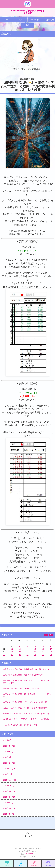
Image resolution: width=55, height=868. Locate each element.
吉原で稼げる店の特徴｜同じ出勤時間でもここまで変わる (27, 695)
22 (35, 652)
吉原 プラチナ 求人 (28, 4)
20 (20, 652)
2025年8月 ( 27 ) (10, 797)
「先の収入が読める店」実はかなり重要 (20, 725)
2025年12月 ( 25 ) (10, 774)
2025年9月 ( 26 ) (10, 791)
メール (48, 863)
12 (12, 649)
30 (43, 655)
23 (43, 652)
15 (35, 649)
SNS (7, 863)
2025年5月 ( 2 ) (9, 814)
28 (27, 655)
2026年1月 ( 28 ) (10, 769)
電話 (21, 863)
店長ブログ (34, 20)
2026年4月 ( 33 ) (10, 752)
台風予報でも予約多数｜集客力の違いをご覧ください (26, 669)
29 (35, 655)
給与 (21, 20)
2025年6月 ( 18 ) (10, 808)
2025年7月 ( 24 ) (10, 803)
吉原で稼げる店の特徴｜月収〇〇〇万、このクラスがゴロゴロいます (27, 682)
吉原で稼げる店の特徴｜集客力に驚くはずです (23, 675)
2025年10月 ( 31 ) (10, 786)
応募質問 (34, 863)
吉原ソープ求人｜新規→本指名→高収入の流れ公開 (25, 708)
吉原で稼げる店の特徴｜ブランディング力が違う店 (25, 702)
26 (12, 655)
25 (4, 655)
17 (51, 649)
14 (27, 649)
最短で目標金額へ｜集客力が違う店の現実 (21, 689)
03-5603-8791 (30, 854)
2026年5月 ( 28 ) (10, 746)
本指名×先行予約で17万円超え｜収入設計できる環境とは (27, 719)
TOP (7, 20)
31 (51, 655)
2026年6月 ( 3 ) (9, 740)
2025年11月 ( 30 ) (10, 780)
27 (20, 655)
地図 (28, 25)
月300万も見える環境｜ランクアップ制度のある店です (26, 714)
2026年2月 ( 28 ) (10, 763)
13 (20, 649)
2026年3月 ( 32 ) (10, 757)
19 (12, 652)
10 (51, 646)
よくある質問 (48, 20)
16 (43, 649)
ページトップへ (27, 835)
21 (27, 652)
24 (51, 652)
